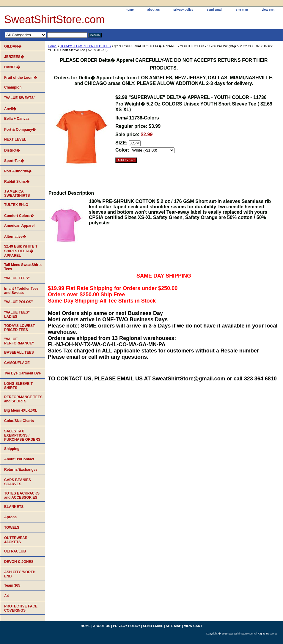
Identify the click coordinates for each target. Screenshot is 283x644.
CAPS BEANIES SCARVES (18, 482)
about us (154, 10)
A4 (6, 596)
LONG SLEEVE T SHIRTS (18, 386)
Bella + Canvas (17, 119)
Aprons (10, 517)
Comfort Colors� (19, 216)
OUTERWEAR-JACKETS (16, 540)
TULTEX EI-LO (16, 205)
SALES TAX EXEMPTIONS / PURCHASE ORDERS (22, 435)
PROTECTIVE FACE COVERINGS (21, 608)
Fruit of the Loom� (21, 78)
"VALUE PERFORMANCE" (19, 341)
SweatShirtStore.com (54, 19)
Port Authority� (18, 171)
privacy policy (183, 10)
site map (242, 10)
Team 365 (12, 585)
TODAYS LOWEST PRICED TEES (86, 46)
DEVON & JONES (19, 562)
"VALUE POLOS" (19, 302)
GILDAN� (13, 46)
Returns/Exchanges (21, 470)
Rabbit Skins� (17, 182)
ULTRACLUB (15, 551)
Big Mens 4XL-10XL (21, 410)
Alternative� (15, 237)
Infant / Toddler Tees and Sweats (21, 291)
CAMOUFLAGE (17, 363)
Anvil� (10, 109)
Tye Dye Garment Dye (22, 373)
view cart (268, 10)
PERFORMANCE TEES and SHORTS (23, 399)
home (130, 10)
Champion (13, 87)
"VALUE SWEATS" (20, 98)
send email (215, 10)
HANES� (12, 67)
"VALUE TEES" (17, 278)
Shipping (12, 449)
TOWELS (12, 528)
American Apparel (19, 226)
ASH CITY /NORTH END (20, 574)
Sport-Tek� (14, 161)
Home (52, 46)
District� (12, 150)
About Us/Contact (19, 459)
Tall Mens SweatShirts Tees (23, 267)
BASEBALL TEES (19, 352)
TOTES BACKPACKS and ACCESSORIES (22, 495)
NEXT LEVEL (15, 139)
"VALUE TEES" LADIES (17, 314)
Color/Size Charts (19, 421)
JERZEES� (14, 57)
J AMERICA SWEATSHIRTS (17, 193)
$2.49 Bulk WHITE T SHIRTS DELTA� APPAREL (21, 251)
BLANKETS (14, 507)
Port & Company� (20, 130)
